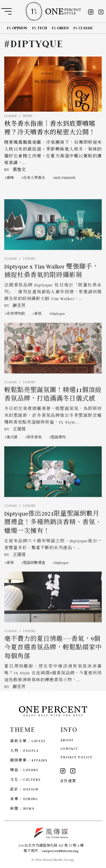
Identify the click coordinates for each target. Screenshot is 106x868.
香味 (10, 178)
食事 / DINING (24, 799)
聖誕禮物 (58, 449)
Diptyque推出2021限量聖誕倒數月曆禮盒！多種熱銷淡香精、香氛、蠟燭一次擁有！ (53, 534)
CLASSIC (11, 115)
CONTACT (69, 749)
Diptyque (58, 325)
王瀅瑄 (19, 441)
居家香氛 (34, 449)
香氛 (38, 325)
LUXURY (29, 270)
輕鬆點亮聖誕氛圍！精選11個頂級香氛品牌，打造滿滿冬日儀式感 (53, 406)
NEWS (28, 115)
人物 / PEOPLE (24, 751)
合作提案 (68, 781)
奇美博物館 (16, 325)
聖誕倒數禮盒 (34, 574)
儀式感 (12, 449)
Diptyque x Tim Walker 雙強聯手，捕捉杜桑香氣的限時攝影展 (51, 283)
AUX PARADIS (65, 178)
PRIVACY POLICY (77, 757)
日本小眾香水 (34, 178)
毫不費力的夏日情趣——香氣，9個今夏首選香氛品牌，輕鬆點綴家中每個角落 (53, 659)
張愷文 (19, 170)
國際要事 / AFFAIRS (29, 760)
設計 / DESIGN (24, 789)
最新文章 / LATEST (28, 741)
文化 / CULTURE (25, 780)
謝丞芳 (19, 317)
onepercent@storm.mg (60, 851)
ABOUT (67, 740)
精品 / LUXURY (24, 770)
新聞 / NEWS (22, 808)
